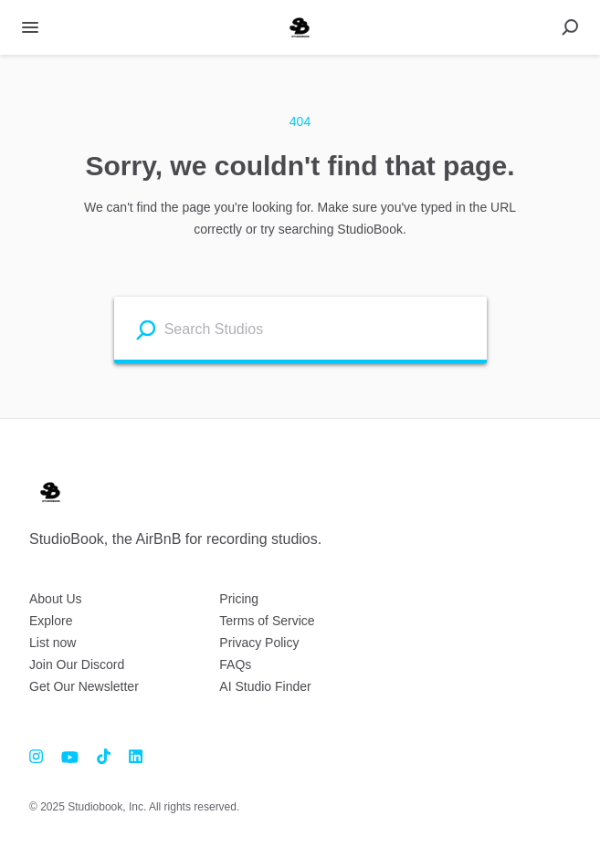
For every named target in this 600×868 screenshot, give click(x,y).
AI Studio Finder (265, 686)
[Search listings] (146, 329)
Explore (51, 621)
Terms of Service (267, 621)
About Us (56, 599)
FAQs (235, 664)
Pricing (239, 599)
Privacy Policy (259, 643)
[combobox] (321, 328)
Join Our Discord (77, 664)
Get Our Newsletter (84, 686)
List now (53, 643)
